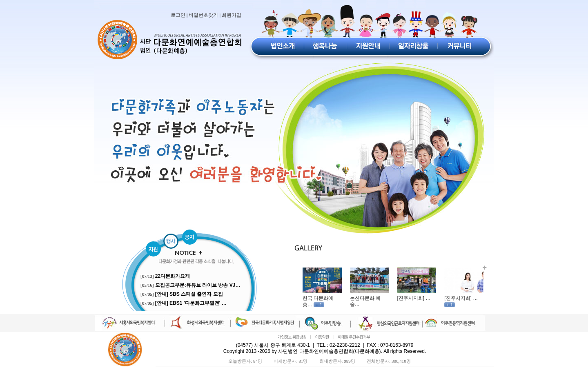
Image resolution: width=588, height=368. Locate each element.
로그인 (178, 15)
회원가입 (232, 15)
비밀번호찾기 (203, 15)
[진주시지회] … (414, 298)
